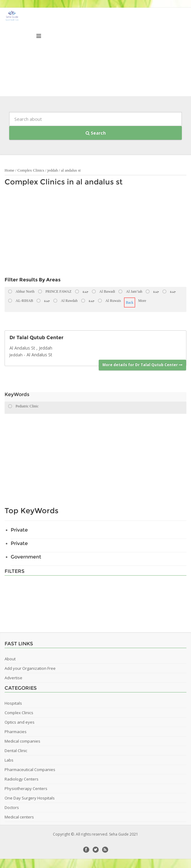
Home (9, 170)
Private (19, 530)
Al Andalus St (39, 355)
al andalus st (71, 170)
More (142, 301)
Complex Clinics (31, 170)
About (10, 659)
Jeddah (16, 355)
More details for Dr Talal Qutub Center (142, 365)
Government (26, 557)
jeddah (53, 170)
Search (96, 133)
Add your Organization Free (30, 668)
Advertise (13, 678)
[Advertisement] (79, 233)
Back (130, 302)
